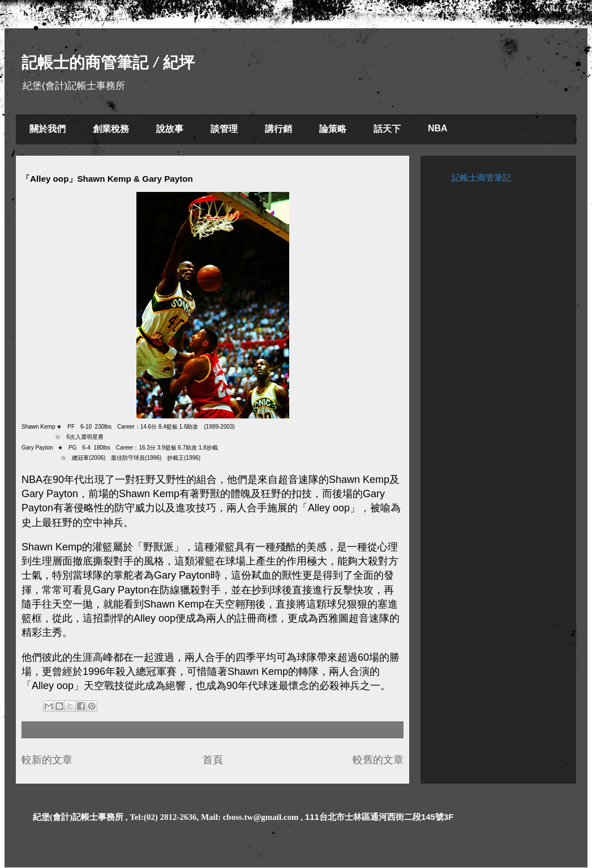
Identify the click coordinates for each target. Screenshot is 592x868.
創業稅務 (111, 129)
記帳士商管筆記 (481, 178)
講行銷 (278, 129)
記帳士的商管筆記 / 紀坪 (108, 63)
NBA (438, 128)
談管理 (224, 129)
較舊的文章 (378, 760)
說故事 (170, 129)
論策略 (333, 129)
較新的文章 (47, 760)
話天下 (387, 129)
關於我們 (48, 129)
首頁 (213, 760)
